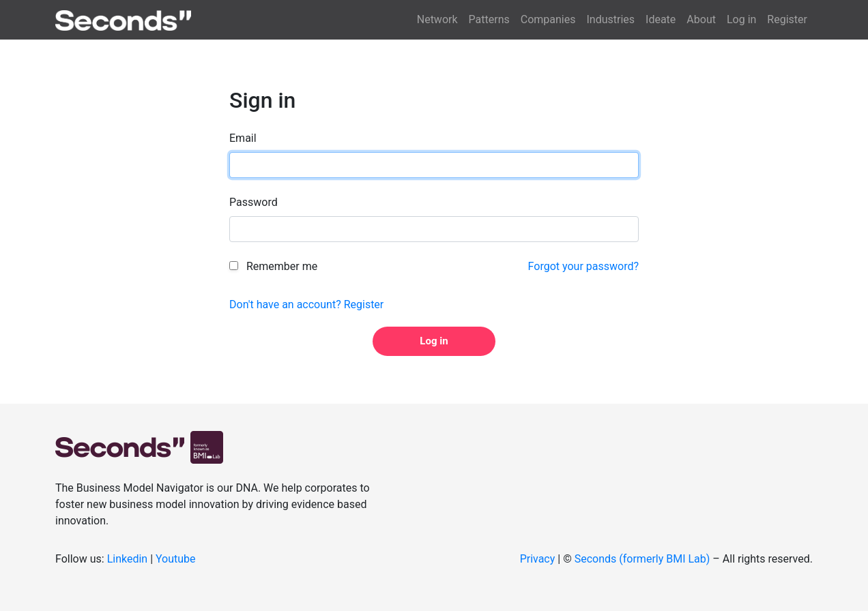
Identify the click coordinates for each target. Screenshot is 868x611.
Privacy (538, 559)
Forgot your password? (583, 266)
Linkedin (128, 559)
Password (254, 202)
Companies (548, 19)
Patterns (489, 19)
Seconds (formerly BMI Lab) (642, 559)
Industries (610, 19)
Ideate (661, 19)
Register (787, 19)
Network (437, 19)
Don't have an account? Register (306, 304)
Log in (741, 19)
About (701, 19)
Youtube (176, 559)
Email (243, 138)
